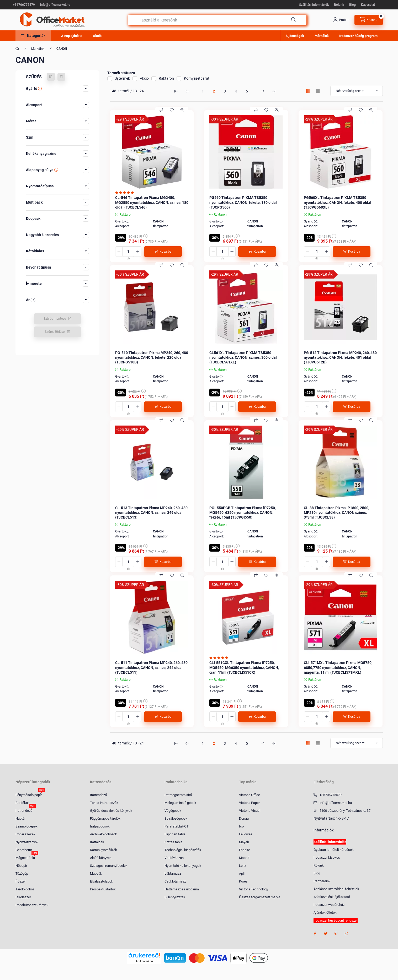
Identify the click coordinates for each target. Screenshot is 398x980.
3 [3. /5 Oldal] (225, 91)
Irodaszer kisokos (327, 857)
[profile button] (341, 20)
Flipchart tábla (175, 834)
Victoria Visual (250, 811)
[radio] (318, 91)
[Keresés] (294, 20)
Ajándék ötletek (325, 913)
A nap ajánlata (72, 36)
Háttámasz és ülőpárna (182, 889)
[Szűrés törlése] (61, 77)
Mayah (244, 842)
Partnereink (322, 881)
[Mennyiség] (128, 252)
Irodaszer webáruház (329, 905)
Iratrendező (24, 810)
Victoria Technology (254, 889)
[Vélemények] (126, 193)
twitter (326, 934)
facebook (315, 934)
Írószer (21, 881)
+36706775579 (24, 5)
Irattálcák (97, 842)
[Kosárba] (163, 252)
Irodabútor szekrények (32, 905)
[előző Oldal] (187, 91)
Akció (97, 36)
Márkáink (322, 36)
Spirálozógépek (176, 818)
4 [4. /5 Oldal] (236, 91)
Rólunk (339, 5)
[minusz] (119, 252)
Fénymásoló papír (29, 795)
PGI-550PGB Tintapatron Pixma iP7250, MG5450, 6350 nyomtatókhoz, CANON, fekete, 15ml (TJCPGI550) (243, 513)
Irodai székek (25, 834)
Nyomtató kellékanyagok (183, 866)
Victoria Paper (249, 803)
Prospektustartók (103, 889)
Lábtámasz (173, 873)
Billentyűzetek (175, 897)
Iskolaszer (23, 897)
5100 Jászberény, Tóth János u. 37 (345, 811)
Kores (243, 881)
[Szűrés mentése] (51, 77)
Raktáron (166, 78)
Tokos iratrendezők (104, 803)
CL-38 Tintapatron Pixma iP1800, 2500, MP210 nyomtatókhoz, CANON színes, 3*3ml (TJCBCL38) (336, 513)
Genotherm (24, 850)
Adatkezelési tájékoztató (332, 897)
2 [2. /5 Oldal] (214, 91)
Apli (242, 873)
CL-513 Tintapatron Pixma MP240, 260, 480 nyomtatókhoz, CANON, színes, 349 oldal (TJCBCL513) (151, 513)
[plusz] (138, 252)
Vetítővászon (174, 858)
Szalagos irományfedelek (109, 866)
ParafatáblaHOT (177, 826)
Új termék (122, 78)
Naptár (20, 818)
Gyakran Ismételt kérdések (334, 850)
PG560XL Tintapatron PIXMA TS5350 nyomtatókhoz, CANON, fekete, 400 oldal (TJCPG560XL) (338, 202)
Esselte (245, 850)
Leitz (243, 866)
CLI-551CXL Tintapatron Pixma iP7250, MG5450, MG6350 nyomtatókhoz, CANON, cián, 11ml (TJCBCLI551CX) (244, 667)
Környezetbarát (197, 78)
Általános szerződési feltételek (336, 889)
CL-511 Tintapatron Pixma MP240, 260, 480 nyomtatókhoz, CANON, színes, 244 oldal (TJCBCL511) (151, 667)
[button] (33, 36)
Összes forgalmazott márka (260, 897)
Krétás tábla (173, 842)
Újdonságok (295, 36)
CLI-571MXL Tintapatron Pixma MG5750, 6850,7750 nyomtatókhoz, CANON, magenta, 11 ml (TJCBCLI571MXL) (338, 667)
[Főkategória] (17, 49)
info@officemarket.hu (55, 5)
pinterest (336, 934)
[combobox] (217, 20)
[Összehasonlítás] (161, 110)
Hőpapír (21, 866)
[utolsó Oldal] (274, 91)
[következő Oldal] (263, 91)
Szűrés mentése (55, 319)
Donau (244, 818)
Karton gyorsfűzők (104, 850)
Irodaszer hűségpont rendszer (336, 920)
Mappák (96, 873)
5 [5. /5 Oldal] (247, 91)
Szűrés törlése (55, 332)
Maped (244, 858)
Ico (241, 826)
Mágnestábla (25, 857)
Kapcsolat (368, 5)
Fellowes (246, 834)
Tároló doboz (25, 889)
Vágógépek (173, 811)
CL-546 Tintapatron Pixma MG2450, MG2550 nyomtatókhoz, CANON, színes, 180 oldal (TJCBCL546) (152, 202)
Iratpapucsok (100, 826)
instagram (347, 934)
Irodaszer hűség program (358, 36)
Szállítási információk (314, 5)
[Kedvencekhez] (172, 110)
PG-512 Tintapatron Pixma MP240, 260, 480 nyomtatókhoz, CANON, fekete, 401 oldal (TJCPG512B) (340, 357)
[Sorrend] (357, 91)
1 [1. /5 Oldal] (203, 91)
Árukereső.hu (144, 961)
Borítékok (23, 803)
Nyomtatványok (27, 842)
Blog (352, 5)
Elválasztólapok (102, 881)
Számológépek (26, 826)
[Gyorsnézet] (182, 110)
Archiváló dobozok (104, 834)
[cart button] (369, 20)
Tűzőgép (22, 873)
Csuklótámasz (175, 881)
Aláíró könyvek (101, 858)
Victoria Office (250, 795)
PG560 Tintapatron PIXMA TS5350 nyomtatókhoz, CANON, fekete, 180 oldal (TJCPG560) (243, 202)
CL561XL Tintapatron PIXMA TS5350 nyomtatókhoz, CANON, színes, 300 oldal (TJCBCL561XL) (243, 357)
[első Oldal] (176, 91)
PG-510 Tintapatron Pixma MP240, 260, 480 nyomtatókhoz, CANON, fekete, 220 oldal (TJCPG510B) (152, 357)
